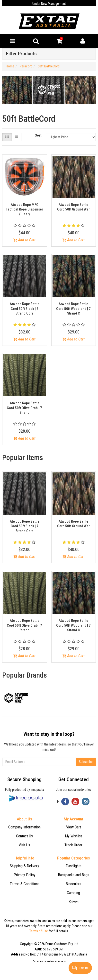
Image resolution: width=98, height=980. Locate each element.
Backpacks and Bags (74, 875)
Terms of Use (39, 931)
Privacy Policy (25, 875)
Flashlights (74, 866)
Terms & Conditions (25, 884)
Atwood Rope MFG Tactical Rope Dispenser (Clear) (24, 209)
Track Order (73, 845)
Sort (38, 135)
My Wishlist (73, 836)
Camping (73, 893)
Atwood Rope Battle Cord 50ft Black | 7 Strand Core (25, 309)
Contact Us (24, 836)
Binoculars (73, 884)
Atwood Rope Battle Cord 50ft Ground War (73, 207)
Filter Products (21, 54)
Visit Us (24, 845)
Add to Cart (24, 240)
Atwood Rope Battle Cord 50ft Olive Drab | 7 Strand (24, 408)
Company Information (24, 827)
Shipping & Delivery (24, 866)
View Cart (74, 827)
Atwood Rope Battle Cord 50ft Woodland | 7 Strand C (73, 309)
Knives (74, 902)
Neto (63, 961)
